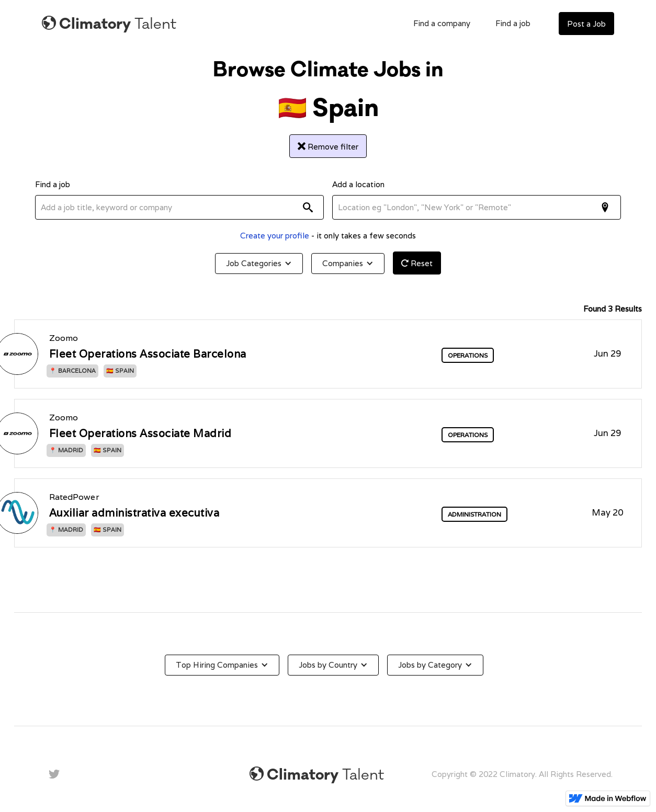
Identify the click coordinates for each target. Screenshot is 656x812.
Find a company (442, 23)
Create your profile (275, 236)
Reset (417, 263)
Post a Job (586, 24)
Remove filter (328, 147)
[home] (109, 24)
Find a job (513, 23)
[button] (259, 264)
